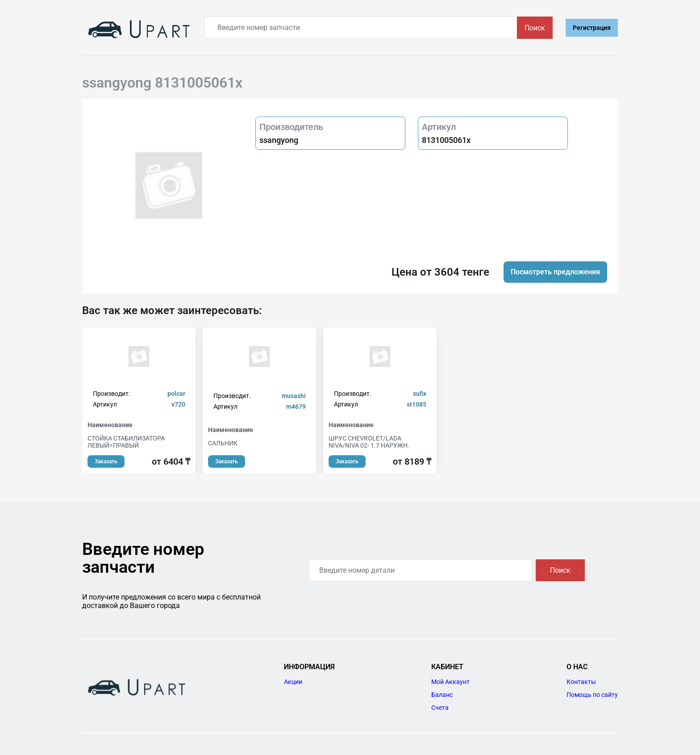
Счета (440, 708)
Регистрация (592, 28)
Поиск (535, 28)
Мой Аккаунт (450, 682)
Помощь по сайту (592, 695)
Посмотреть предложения (555, 272)
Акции (293, 682)
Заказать (106, 461)
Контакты (581, 682)
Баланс (442, 695)
